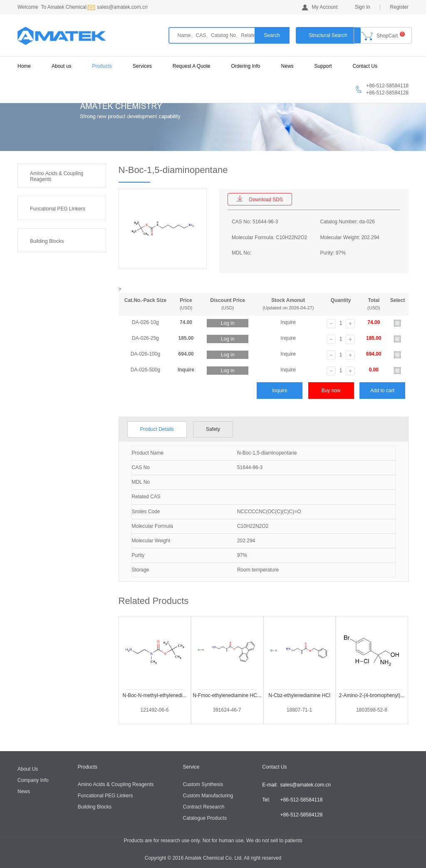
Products (102, 66)
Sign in (363, 7)
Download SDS (260, 199)
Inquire (280, 391)
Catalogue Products (205, 818)
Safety (213, 429)
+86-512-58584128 (302, 815)
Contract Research (204, 807)
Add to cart (382, 391)
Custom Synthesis (203, 784)
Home (24, 66)
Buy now (331, 391)
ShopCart (383, 36)
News (287, 66)
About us (61, 66)
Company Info (33, 780)
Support (323, 66)
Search (272, 35)
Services (142, 66)
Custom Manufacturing (208, 796)
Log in (228, 323)
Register (399, 7)
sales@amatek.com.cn (306, 785)
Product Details (157, 429)
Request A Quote (192, 66)
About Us (28, 769)
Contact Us (365, 66)
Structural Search (328, 35)
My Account (320, 7)
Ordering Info (246, 66)
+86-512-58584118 (302, 800)
